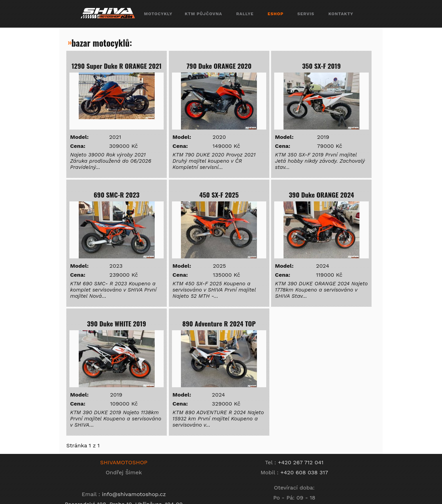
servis (306, 14)
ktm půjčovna (203, 14)
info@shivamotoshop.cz (134, 494)
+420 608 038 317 (304, 472)
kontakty (341, 14)
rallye (245, 14)
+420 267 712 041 (301, 462)
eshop (276, 14)
